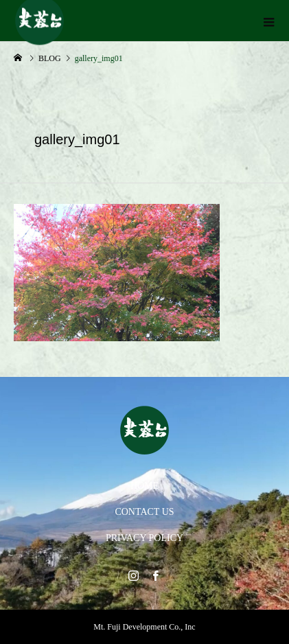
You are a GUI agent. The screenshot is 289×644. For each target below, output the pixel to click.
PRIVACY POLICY (144, 538)
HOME (144, 486)
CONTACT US (144, 512)
